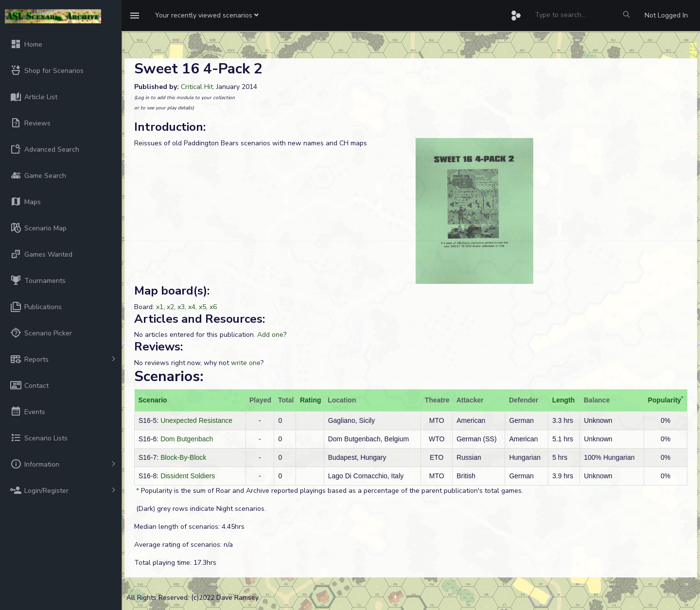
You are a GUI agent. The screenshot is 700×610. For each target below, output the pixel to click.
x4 (192, 307)
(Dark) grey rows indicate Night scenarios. (200, 509)
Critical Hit (197, 87)
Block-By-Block (183, 457)
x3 (181, 307)
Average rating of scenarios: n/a (184, 545)
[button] (207, 16)
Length (564, 400)
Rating (311, 400)
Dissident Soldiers (188, 476)
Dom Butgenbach (187, 439)
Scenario (153, 400)
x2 (170, 307)
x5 (202, 307)
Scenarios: (169, 376)
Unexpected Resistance (196, 420)
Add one (270, 335)
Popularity (665, 400)
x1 (160, 307)
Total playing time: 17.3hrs (175, 563)
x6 (213, 307)
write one (246, 363)
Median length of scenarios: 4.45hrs (189, 527)
